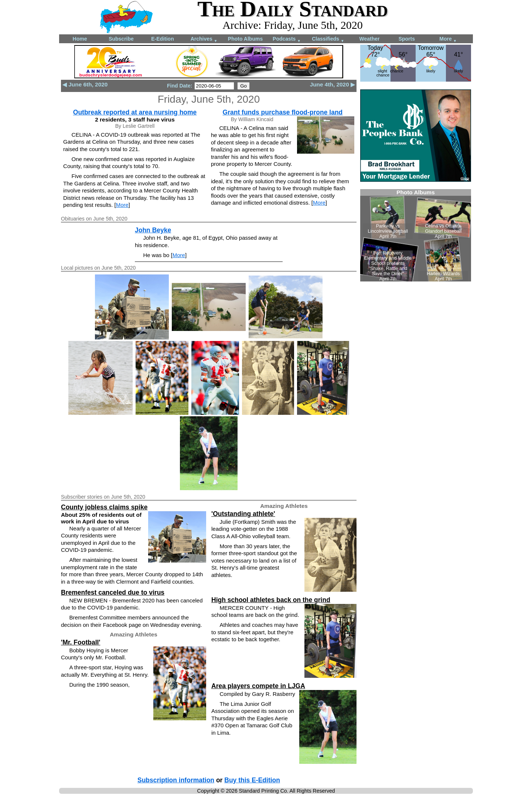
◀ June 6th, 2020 (85, 84)
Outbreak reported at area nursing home (135, 112)
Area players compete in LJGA (258, 686)
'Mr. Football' (81, 642)
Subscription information (176, 780)
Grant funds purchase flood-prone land (283, 112)
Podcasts (287, 39)
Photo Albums (245, 39)
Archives (204, 39)
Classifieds (328, 39)
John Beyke (153, 230)
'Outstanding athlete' (243, 514)
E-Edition (162, 39)
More (448, 39)
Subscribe (121, 39)
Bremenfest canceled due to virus (113, 592)
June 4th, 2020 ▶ (332, 84)
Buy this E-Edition (252, 780)
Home (80, 39)
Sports (407, 39)
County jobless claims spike (104, 507)
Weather (370, 39)
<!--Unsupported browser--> (416, 235)
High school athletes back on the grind (271, 600)
